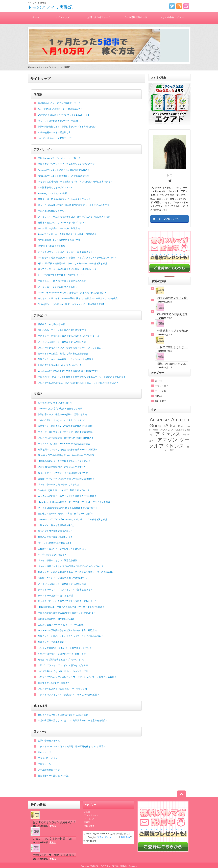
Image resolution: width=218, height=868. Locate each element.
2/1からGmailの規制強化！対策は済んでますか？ (62, 467)
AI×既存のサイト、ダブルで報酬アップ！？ (59, 103)
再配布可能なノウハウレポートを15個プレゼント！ (63, 223)
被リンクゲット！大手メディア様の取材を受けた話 (63, 473)
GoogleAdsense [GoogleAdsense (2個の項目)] (167, 426)
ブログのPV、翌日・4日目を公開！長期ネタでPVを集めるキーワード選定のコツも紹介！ (82, 377)
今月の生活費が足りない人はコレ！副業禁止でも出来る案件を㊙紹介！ (73, 720)
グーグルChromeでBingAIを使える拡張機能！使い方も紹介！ (68, 508)
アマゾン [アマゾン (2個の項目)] (167, 440)
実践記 (38, 394)
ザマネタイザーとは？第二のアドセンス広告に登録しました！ (68, 601)
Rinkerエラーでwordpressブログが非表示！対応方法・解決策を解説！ (72, 293)
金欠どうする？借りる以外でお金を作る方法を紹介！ (64, 715)
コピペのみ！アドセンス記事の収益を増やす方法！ (63, 330)
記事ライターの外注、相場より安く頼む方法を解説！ (64, 354)
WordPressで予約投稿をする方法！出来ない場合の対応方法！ (68, 371)
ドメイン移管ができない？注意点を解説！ (59, 560)
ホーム (36, 17)
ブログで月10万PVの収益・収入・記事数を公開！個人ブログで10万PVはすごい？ (78, 383)
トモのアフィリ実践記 (50, 7)
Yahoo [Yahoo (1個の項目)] (155, 430)
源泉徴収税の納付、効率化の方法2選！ (57, 619)
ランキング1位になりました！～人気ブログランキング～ (66, 648)
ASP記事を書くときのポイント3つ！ (56, 187)
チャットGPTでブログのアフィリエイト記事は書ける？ (65, 252)
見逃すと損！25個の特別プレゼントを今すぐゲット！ (64, 199)
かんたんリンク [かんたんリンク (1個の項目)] (167, 430)
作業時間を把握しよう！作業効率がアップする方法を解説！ (67, 127)
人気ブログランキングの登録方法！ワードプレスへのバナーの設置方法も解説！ (77, 677)
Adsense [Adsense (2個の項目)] (159, 420)
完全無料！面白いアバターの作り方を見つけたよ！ (63, 549)
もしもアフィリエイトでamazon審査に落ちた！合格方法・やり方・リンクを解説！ (79, 298)
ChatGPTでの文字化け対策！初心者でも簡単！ (61, 409)
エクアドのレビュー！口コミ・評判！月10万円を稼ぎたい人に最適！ (72, 746)
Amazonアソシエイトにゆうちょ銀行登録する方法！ (64, 170)
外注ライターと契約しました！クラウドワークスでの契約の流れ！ (71, 636)
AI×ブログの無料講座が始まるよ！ (55, 543)
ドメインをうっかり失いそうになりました (59, 484)
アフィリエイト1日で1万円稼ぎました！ (58, 287)
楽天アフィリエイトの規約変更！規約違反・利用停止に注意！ (68, 269)
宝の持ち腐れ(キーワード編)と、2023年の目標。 (62, 625)
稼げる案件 (41, 706)
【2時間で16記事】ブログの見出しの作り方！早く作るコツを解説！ (71, 607)
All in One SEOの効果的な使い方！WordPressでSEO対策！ (67, 455)
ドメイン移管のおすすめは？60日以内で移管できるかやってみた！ (71, 566)
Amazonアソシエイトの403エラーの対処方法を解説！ (64, 176)
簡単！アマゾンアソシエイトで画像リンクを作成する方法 (66, 164)
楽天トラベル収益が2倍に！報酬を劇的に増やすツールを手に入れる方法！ (75, 205)
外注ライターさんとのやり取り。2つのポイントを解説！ (66, 359)
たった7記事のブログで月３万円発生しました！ (61, 275)
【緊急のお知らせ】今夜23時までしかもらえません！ (64, 461)
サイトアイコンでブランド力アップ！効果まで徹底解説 (65, 432)
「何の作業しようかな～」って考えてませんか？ (62, 420)
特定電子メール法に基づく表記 (53, 776)
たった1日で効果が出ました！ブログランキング (61, 660)
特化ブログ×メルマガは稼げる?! (54, 683)
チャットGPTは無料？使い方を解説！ (57, 595)
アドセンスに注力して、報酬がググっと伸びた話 (62, 342)
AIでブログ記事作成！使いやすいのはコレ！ (60, 121)
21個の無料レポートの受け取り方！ (55, 132)
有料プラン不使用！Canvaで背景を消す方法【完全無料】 (66, 426)
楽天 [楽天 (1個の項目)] (172, 450)
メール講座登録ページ (135, 17)
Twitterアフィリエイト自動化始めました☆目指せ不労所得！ (67, 234)
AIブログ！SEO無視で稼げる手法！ (55, 531)
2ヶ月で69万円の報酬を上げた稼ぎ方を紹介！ (60, 109)
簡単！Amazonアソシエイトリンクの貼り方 (59, 158)
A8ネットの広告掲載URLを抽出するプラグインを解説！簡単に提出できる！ (75, 182)
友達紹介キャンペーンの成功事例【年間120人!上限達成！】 (67, 479)
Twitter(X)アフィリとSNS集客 (52, 193)
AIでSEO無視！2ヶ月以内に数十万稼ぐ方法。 (60, 240)
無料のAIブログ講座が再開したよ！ (55, 537)
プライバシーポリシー (49, 758)
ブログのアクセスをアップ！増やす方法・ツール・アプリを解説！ (71, 348)
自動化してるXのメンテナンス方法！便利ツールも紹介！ (66, 514)
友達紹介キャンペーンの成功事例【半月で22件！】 (63, 578)
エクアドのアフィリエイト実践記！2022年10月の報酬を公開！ (69, 695)
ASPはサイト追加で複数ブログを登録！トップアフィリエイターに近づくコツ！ (77, 258)
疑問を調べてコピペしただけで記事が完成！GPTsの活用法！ (68, 450)
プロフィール (44, 764)
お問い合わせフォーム (99, 17)
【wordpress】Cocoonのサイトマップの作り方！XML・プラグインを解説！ (75, 502)
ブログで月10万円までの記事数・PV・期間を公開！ (64, 689)
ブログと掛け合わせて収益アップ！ (55, 138)
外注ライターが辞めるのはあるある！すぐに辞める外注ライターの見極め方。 (76, 572)
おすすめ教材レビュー (172, 17)
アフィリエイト (43, 149)
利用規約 (125, 837)
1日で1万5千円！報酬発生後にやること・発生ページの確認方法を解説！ (74, 263)
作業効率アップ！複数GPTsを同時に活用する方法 (62, 414)
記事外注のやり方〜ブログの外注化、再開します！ (63, 654)
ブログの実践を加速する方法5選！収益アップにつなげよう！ (68, 613)
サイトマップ (62, 17)
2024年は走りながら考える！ (52, 555)
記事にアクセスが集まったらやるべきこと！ (60, 365)
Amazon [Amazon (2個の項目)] (180, 420)
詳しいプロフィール (169, 219)
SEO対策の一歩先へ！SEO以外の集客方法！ (60, 228)
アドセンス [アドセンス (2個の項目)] (168, 434)
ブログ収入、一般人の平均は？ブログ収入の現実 (62, 281)
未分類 (38, 94)
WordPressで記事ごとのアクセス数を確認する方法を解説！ (67, 496)
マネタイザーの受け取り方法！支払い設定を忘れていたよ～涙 (68, 336)
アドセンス (41, 315)
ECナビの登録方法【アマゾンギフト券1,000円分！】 (64, 115)
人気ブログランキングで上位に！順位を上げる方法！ (64, 665)
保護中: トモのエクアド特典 (52, 246)
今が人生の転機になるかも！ (52, 211)
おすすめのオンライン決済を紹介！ (55, 403)
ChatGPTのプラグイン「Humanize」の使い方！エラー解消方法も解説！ (74, 519)
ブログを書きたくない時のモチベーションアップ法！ (64, 671)
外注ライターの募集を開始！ (52, 642)
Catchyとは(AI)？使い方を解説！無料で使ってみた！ (64, 490)
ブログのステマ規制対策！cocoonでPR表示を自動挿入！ (66, 438)
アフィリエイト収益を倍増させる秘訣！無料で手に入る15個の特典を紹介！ (75, 217)
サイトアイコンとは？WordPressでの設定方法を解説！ (65, 444)
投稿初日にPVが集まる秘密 (51, 324)
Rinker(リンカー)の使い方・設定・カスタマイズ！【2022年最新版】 (71, 304)
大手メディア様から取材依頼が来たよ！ (58, 525)
